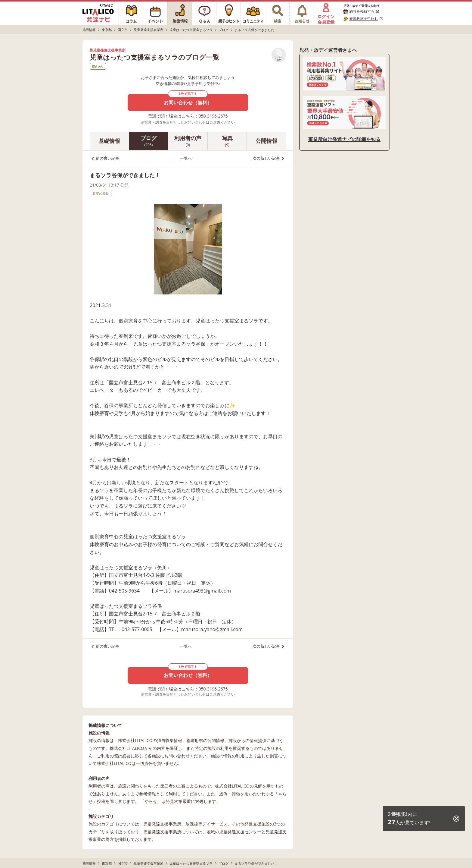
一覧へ (186, 158)
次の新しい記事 (266, 158)
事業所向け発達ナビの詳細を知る (344, 139)
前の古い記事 (107, 158)
